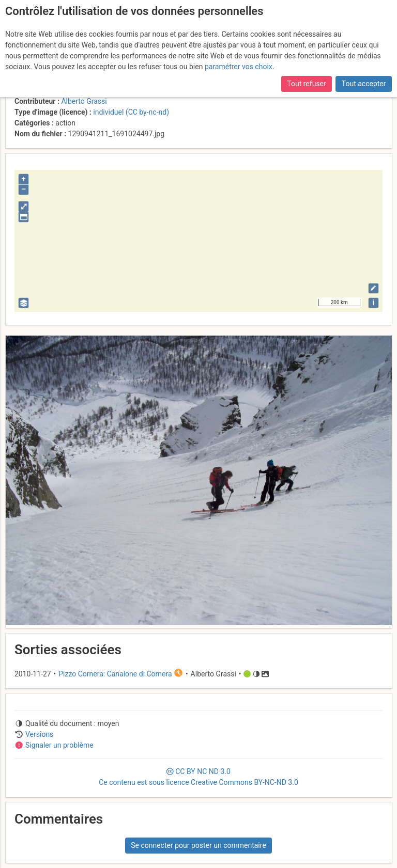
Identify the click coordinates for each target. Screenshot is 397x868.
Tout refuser (306, 84)
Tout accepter (364, 84)
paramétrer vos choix (239, 67)
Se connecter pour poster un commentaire (198, 845)
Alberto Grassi (84, 101)
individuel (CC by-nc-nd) (131, 112)
